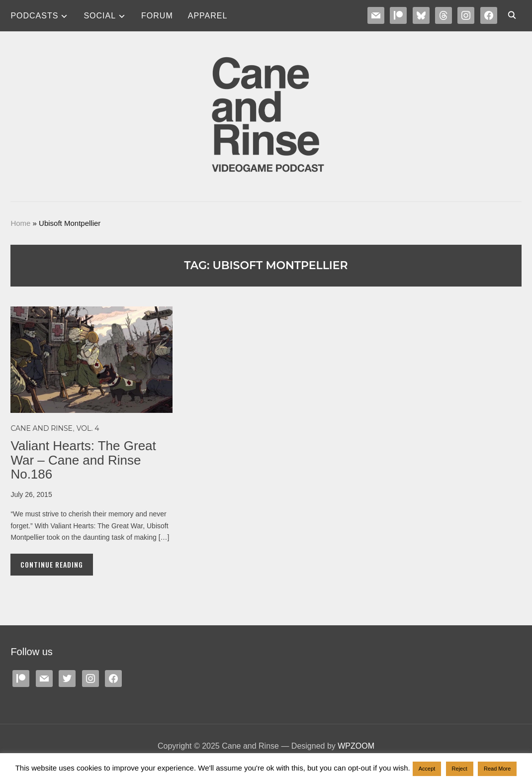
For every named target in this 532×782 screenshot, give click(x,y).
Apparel (208, 16)
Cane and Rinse (42, 428)
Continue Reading (52, 564)
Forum (157, 16)
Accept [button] (427, 769)
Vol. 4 (88, 428)
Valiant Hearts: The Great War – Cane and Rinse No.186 (83, 460)
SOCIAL (100, 16)
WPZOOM (356, 746)
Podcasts (34, 16)
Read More (497, 769)
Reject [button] (460, 769)
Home (20, 223)
